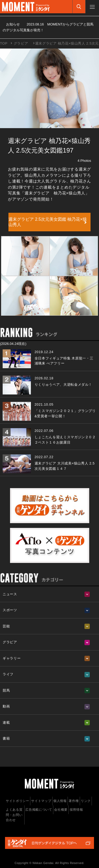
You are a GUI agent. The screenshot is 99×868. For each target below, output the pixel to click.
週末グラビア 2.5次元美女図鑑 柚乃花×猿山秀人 (48, 222)
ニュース (10, 594)
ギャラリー (12, 658)
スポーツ (10, 610)
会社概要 (61, 810)
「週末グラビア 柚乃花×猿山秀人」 (55, 193)
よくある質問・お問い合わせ (14, 815)
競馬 (6, 690)
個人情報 (60, 801)
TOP (4, 43)
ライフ (8, 674)
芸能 (6, 626)
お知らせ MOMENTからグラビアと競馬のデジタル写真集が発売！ (48, 27)
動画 (6, 706)
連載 (6, 722)
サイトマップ (41, 801)
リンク (86, 801)
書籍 (6, 738)
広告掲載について (39, 810)
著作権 (74, 801)
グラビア (21, 43)
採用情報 (76, 810)
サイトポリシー (18, 801)
